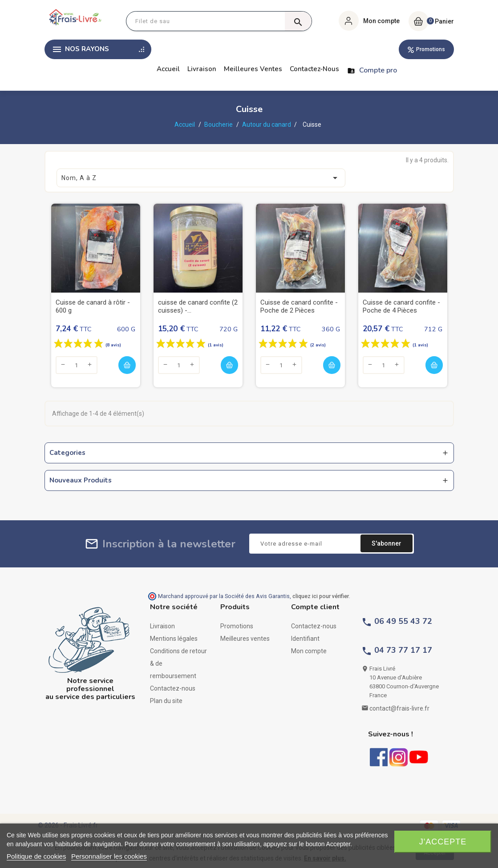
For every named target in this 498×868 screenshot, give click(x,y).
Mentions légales (174, 639)
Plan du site (166, 701)
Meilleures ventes (253, 69)
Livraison (202, 69)
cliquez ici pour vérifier (321, 596)
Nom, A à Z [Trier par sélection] (201, 178)
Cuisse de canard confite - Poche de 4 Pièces (401, 306)
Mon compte (309, 651)
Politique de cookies (36, 856)
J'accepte (443, 842)
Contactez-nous (314, 69)
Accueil (168, 69)
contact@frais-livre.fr (399, 708)
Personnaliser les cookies (109, 856)
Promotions (431, 49)
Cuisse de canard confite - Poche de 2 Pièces (299, 306)
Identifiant (305, 639)
